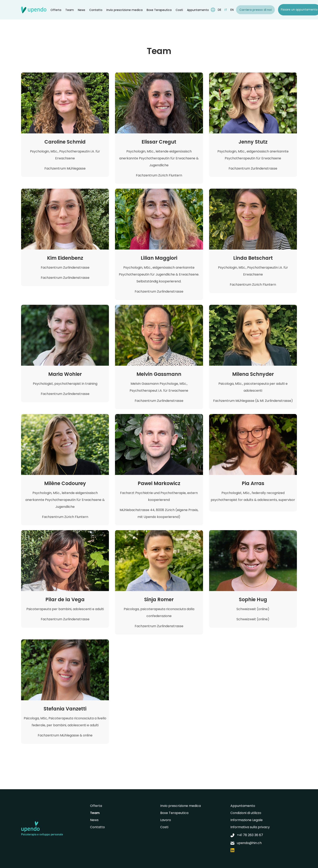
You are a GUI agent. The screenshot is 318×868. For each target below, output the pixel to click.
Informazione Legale (247, 820)
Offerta (56, 10)
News (82, 10)
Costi (179, 10)
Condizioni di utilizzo (246, 813)
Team (70, 10)
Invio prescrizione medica (125, 10)
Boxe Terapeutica (159, 10)
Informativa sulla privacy (250, 827)
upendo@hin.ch (246, 843)
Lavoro (166, 820)
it (226, 10)
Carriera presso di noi (255, 10)
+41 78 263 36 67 (247, 835)
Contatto (96, 10)
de (220, 10)
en (232, 10)
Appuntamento (198, 10)
